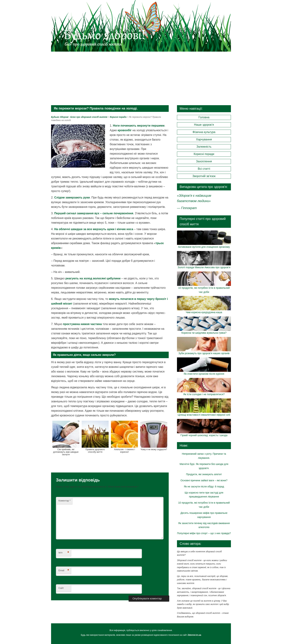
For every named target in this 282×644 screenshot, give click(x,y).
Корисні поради (204, 154)
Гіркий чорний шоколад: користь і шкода (204, 435)
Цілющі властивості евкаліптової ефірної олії (204, 415)
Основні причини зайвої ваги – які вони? (204, 480)
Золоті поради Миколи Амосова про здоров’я (204, 267)
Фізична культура (204, 132)
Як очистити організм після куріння (204, 374)
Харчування (204, 139)
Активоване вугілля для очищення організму (204, 247)
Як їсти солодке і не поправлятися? (204, 394)
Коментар (64, 501)
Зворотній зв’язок (204, 176)
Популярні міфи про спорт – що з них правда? (204, 533)
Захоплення (204, 161)
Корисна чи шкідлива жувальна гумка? (204, 333)
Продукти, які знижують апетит (204, 474)
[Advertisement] (141, 78)
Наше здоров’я (204, 125)
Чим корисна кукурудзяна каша (204, 312)
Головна (204, 117)
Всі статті (204, 169)
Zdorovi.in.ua (194, 635)
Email (64, 571)
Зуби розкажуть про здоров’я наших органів (204, 353)
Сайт (61, 588)
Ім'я (64, 553)
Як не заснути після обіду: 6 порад (204, 487)
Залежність (204, 147)
